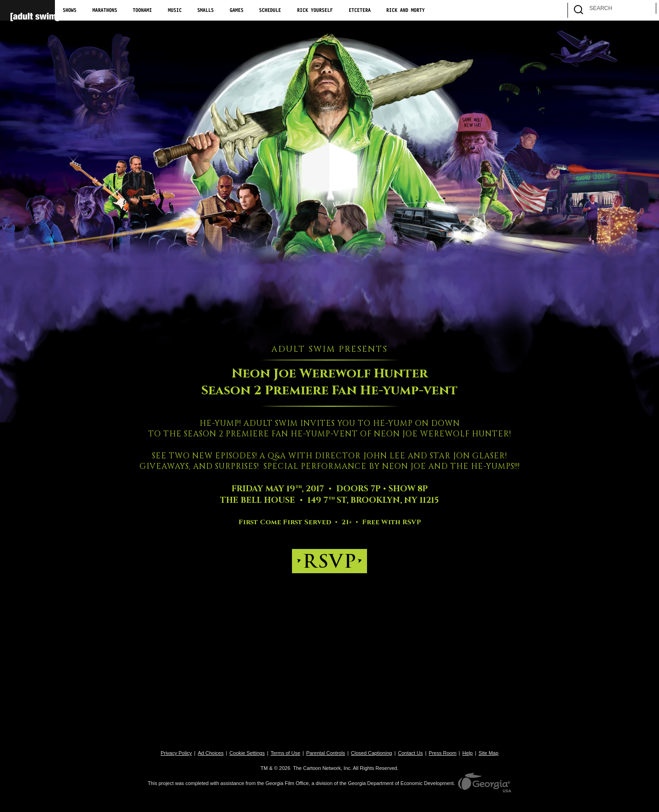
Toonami (142, 11)
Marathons (105, 11)
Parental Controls (326, 753)
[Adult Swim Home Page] (27, 10)
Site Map (489, 753)
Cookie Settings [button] (247, 753)
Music (175, 11)
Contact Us (411, 753)
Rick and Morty (405, 11)
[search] (645, 10)
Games (237, 11)
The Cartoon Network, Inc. (322, 768)
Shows (70, 11)
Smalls (205, 11)
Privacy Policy (176, 753)
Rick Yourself (315, 11)
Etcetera (360, 11)
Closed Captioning (372, 753)
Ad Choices (211, 753)
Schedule (270, 11)
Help (467, 753)
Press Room (443, 753)
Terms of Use (285, 753)
